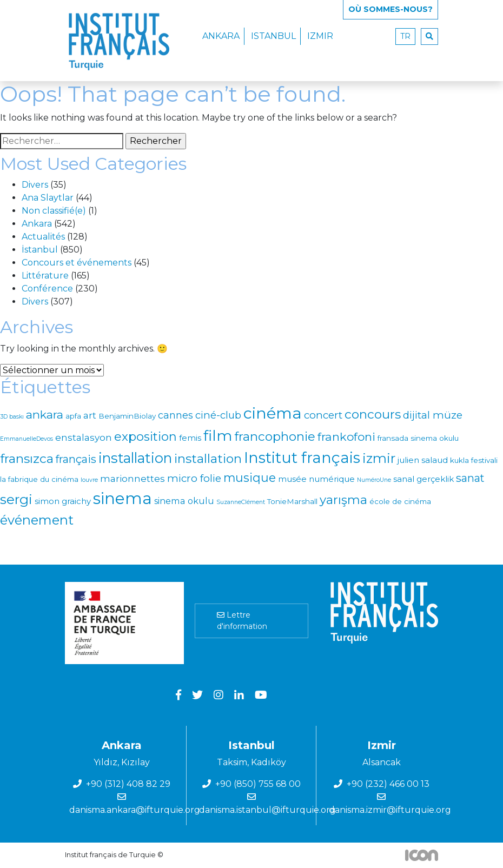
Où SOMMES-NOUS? (391, 9)
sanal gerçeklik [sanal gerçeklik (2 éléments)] (423, 479)
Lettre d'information (242, 621)
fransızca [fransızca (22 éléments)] (27, 459)
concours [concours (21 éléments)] (373, 414)
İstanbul (40, 250)
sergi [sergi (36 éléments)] (16, 499)
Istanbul (273, 36)
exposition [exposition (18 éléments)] (145, 436)
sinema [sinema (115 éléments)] (123, 498)
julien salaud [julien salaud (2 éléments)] (423, 460)
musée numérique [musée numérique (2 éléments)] (316, 479)
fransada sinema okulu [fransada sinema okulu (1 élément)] (418, 438)
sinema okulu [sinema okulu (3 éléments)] (184, 501)
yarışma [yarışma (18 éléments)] (343, 500)
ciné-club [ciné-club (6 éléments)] (218, 415)
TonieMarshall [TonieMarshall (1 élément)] (292, 501)
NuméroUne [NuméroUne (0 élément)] (374, 480)
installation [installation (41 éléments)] (135, 458)
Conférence (47, 289)
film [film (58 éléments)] (218, 436)
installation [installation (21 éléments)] (208, 459)
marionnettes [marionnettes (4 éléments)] (133, 479)
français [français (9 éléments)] (76, 459)
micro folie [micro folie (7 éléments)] (194, 478)
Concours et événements (77, 263)
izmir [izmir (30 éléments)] (379, 458)
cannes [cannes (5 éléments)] (176, 415)
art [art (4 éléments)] (90, 415)
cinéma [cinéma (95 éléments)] (273, 413)
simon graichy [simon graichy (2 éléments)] (63, 501)
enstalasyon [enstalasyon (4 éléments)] (84, 438)
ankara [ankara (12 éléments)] (45, 415)
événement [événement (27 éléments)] (37, 520)
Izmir (320, 36)
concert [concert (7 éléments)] (323, 415)
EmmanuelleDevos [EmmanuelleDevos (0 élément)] (27, 439)
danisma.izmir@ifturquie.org (390, 810)
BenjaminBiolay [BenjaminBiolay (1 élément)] (127, 416)
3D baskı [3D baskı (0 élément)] (12, 417)
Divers (35, 185)
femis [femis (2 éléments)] (190, 438)
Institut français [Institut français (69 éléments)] (302, 458)
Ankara (221, 36)
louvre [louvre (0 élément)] (89, 480)
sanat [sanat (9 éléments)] (470, 478)
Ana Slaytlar (48, 198)
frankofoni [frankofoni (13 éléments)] (346, 437)
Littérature (45, 276)
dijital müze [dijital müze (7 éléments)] (433, 415)
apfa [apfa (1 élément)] (73, 416)
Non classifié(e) (54, 211)
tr (405, 36)
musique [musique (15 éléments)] (250, 478)
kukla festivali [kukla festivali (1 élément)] (474, 460)
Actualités (43, 237)
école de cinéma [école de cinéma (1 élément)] (400, 501)
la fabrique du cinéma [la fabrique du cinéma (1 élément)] (39, 479)
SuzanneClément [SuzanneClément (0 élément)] (241, 502)
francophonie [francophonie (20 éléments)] (275, 436)
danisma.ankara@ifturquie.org (135, 810)
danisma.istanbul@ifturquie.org (267, 810)
